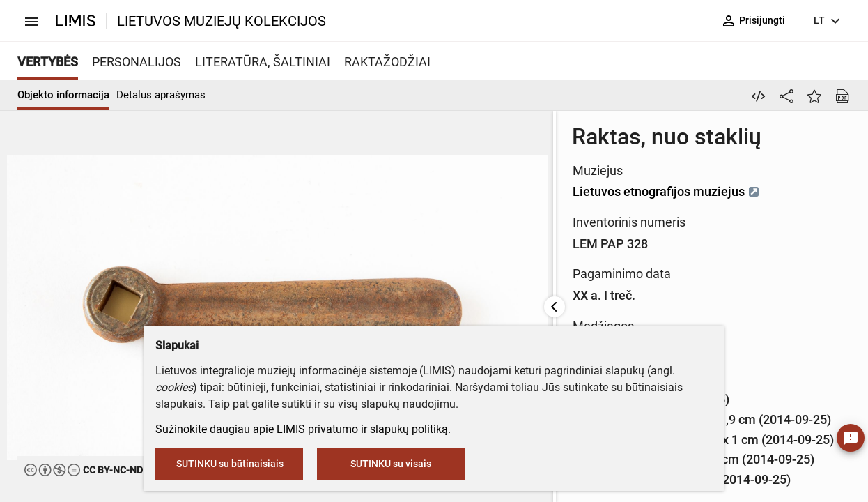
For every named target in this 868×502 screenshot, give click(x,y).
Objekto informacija (63, 95)
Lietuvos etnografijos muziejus (425, 191)
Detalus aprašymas (161, 95)
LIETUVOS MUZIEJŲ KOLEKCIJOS (222, 21)
